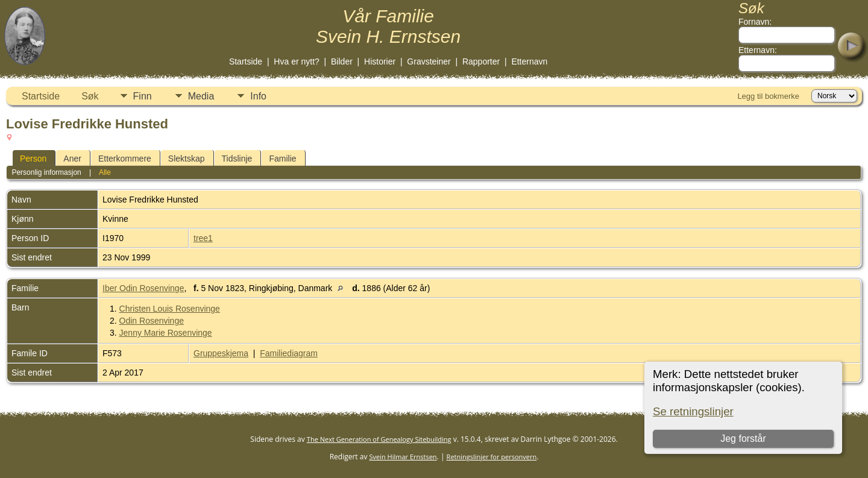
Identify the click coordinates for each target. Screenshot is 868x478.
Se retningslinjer (693, 411)
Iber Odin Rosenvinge (143, 288)
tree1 (203, 238)
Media (201, 96)
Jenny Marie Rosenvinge (166, 333)
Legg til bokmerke (768, 96)
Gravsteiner (429, 61)
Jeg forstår (743, 439)
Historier (380, 61)
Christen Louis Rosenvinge (170, 309)
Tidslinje (237, 159)
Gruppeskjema (221, 353)
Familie (282, 159)
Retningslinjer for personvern (492, 457)
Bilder (342, 61)
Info (258, 96)
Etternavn (529, 61)
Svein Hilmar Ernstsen (403, 457)
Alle (105, 172)
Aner (72, 159)
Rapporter (481, 61)
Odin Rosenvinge (152, 321)
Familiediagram (289, 353)
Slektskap (187, 159)
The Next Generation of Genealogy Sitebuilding (379, 439)
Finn (143, 96)
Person (33, 159)
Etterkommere (125, 159)
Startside (246, 61)
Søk (90, 96)
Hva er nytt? (296, 61)
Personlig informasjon (46, 172)
